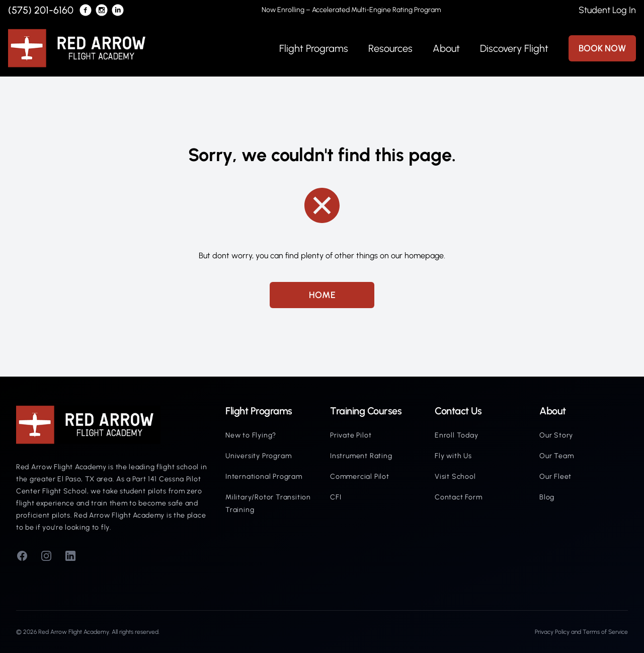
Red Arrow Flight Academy (74, 632)
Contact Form (459, 497)
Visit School (455, 477)
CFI (336, 497)
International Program (264, 477)
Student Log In (607, 10)
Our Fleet (555, 477)
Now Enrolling (351, 10)
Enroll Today (457, 435)
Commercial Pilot (360, 477)
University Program (258, 456)
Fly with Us (453, 456)
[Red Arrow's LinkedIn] (118, 10)
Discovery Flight (514, 48)
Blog (547, 497)
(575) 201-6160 (41, 10)
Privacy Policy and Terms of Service (581, 632)
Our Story (556, 435)
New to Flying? (251, 435)
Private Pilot (351, 435)
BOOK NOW (602, 48)
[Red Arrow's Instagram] (102, 10)
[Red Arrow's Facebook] (86, 10)
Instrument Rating (361, 456)
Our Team (556, 456)
